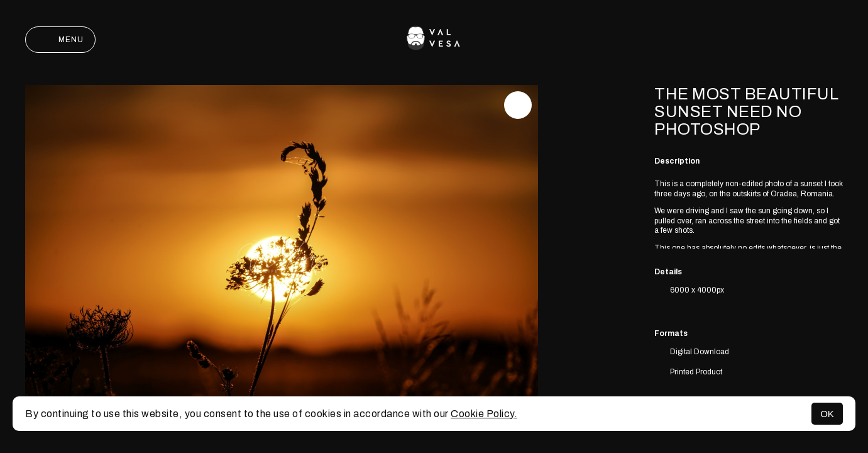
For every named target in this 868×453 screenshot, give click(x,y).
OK (827, 414)
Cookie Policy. (484, 414)
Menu (60, 40)
